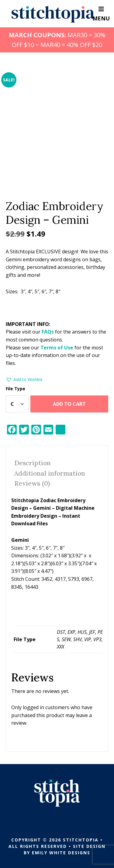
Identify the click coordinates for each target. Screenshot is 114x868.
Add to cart (69, 404)
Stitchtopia (53, 14)
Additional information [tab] (50, 473)
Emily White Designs (61, 853)
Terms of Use (57, 348)
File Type (16, 389)
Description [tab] (33, 463)
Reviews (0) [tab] (32, 483)
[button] (24, 380)
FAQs (48, 332)
